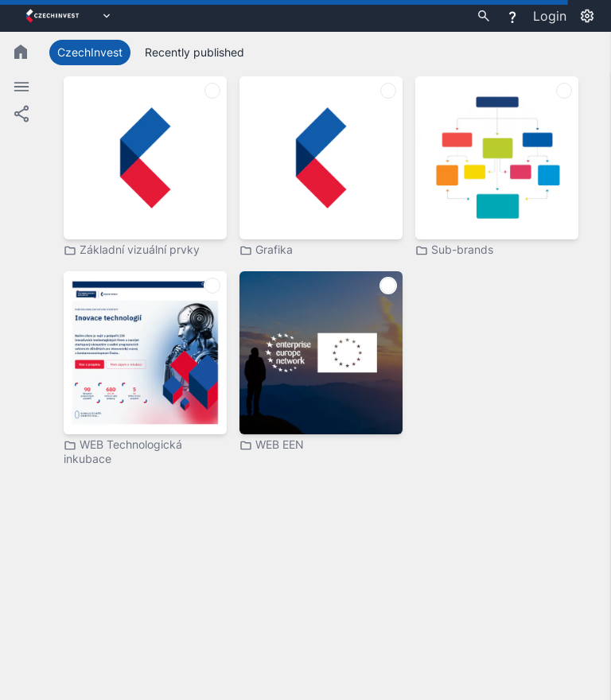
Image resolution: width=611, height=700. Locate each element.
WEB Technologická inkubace (123, 451)
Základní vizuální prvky (132, 250)
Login (550, 16)
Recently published (195, 52)
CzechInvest (90, 52)
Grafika (266, 250)
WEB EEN (272, 445)
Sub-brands (454, 250)
